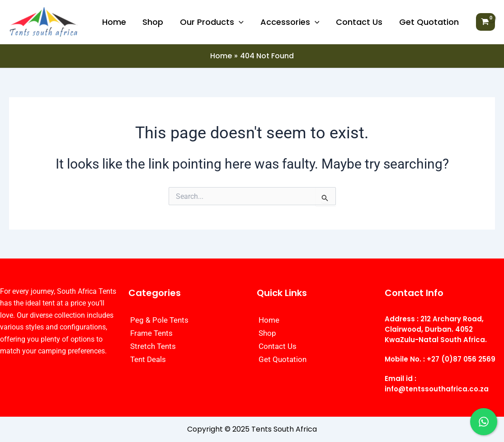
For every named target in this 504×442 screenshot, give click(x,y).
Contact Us (360, 22)
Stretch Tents (153, 346)
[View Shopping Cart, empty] (485, 22)
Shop (154, 22)
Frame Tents (151, 333)
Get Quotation (429, 22)
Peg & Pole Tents (159, 320)
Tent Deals (148, 359)
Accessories (290, 22)
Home (115, 22)
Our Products (213, 22)
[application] (240, 22)
